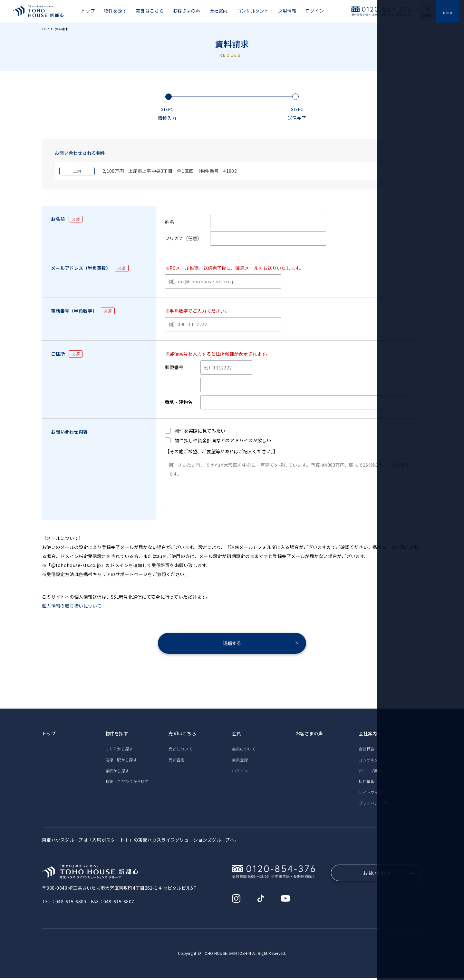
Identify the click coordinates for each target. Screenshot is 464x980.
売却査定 (176, 762)
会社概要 (367, 751)
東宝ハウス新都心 (38, 11)
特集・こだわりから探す (127, 784)
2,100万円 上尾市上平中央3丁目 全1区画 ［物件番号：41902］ (150, 171)
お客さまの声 (187, 11)
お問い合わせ (377, 876)
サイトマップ (371, 794)
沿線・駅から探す (121, 762)
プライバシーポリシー (378, 805)
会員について (244, 751)
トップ (88, 11)
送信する (232, 644)
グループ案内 (370, 773)
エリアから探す (119, 751)
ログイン (315, 11)
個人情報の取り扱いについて (72, 606)
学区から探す (117, 773)
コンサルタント (253, 11)
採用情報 (287, 11)
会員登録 (430, 15)
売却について (180, 751)
